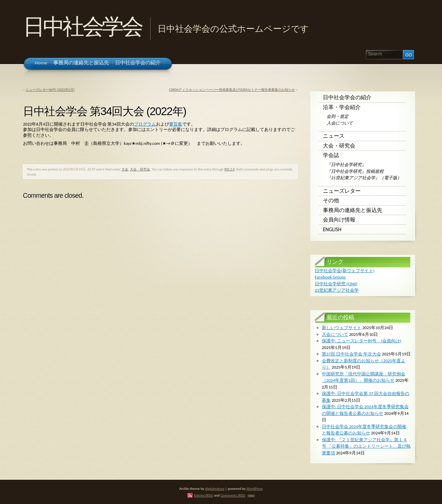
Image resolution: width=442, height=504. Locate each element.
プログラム (145, 124)
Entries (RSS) (203, 495)
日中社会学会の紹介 (347, 97)
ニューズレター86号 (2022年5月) (50, 90)
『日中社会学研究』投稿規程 (355, 171)
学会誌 (331, 155)
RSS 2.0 (230, 169)
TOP (251, 496)
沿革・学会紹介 (342, 107)
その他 (331, 200)
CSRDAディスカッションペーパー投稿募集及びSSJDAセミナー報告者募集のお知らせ (232, 90)
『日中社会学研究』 (346, 165)
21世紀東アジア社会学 (337, 290)
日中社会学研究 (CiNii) (336, 284)
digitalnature (215, 488)
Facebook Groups (330, 277)
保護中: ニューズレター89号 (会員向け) (362, 341)
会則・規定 (338, 116)
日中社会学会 (82, 26)
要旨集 (176, 124)
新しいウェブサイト (342, 328)
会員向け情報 (339, 220)
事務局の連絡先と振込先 (353, 210)
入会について (340, 123)
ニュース (334, 136)
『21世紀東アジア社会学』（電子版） (364, 178)
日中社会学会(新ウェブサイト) (345, 271)
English (332, 229)
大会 (125, 169)
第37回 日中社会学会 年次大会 (351, 354)
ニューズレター (342, 191)
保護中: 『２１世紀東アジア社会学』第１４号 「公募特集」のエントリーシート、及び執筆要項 (366, 446)
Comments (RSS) (233, 495)
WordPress (255, 488)
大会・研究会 (140, 169)
